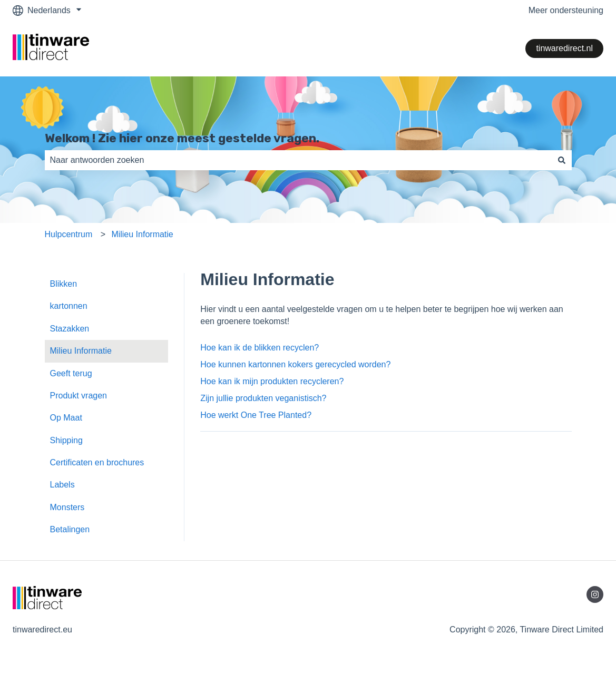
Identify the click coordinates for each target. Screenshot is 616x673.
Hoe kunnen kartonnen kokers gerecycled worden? (295, 364)
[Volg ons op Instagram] (595, 594)
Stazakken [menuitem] (70, 329)
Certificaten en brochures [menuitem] (97, 462)
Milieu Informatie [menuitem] (81, 351)
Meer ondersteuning (566, 10)
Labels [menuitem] (62, 485)
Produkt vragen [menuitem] (79, 396)
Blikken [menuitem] (64, 284)
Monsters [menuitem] (67, 507)
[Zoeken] (562, 160)
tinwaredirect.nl (564, 48)
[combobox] (298, 160)
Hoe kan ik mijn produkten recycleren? (272, 381)
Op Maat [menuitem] (66, 418)
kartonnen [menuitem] (69, 306)
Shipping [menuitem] (66, 440)
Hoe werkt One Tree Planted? (256, 415)
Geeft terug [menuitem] (71, 373)
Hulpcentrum (69, 234)
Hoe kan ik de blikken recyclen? (260, 348)
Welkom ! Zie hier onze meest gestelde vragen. (182, 138)
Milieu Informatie (142, 234)
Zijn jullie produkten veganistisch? (263, 398)
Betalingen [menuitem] (70, 529)
